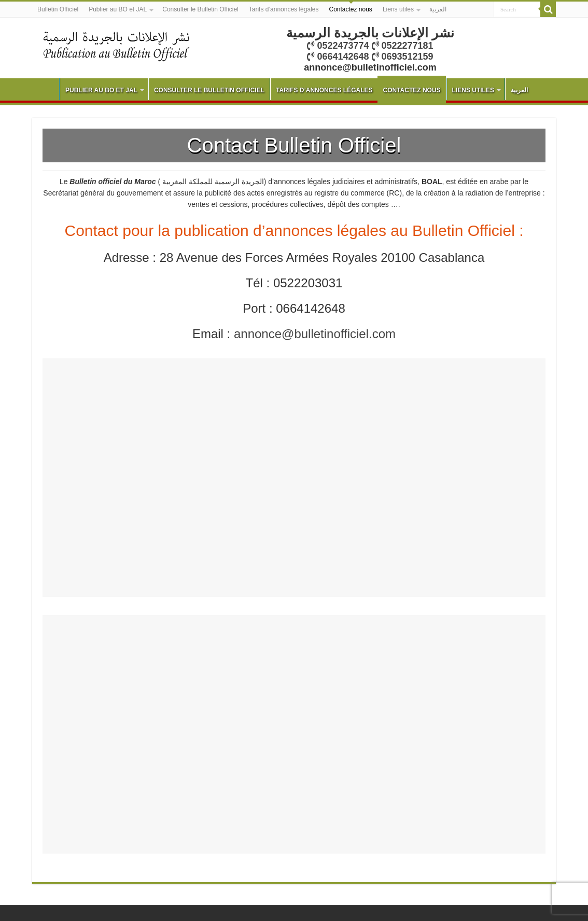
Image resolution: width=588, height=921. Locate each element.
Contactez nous (350, 9)
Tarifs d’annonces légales (284, 9)
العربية (438, 9)
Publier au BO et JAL (118, 9)
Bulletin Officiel (58, 9)
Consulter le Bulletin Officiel (200, 9)
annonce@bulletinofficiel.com (315, 334)
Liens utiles (398, 9)
